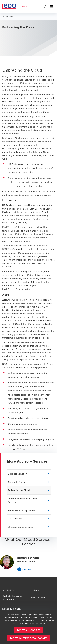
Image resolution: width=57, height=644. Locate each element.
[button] (30, 474)
